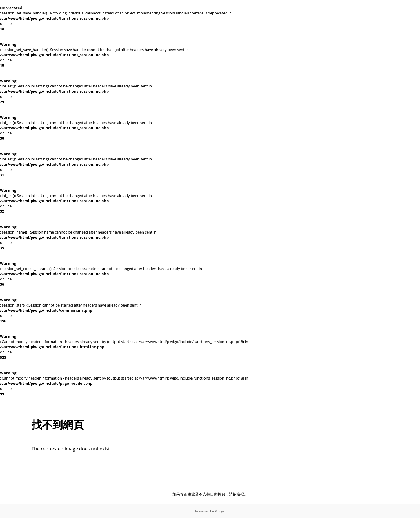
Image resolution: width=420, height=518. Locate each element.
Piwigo (220, 511)
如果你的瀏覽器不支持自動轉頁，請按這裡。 (210, 494)
